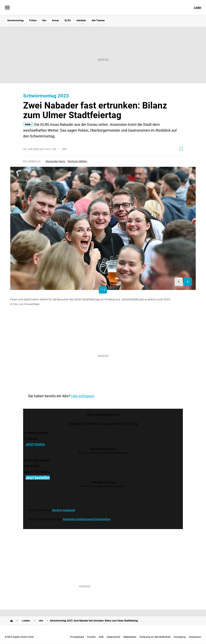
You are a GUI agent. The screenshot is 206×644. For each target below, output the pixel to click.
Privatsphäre (77, 637)
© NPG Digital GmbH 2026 (19, 637)
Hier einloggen (83, 396)
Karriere (91, 637)
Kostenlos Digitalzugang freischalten (87, 519)
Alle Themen (98, 20)
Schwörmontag (15, 20)
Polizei (33, 20)
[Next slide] (188, 282)
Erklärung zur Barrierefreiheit (155, 637)
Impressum (195, 637)
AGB (101, 637)
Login (198, 7)
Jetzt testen (35, 444)
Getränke (81, 20)
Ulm (44, 20)
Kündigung (180, 637)
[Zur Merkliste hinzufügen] (181, 149)
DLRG (68, 20)
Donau (55, 20)
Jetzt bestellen (38, 478)
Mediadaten (130, 637)
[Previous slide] (179, 282)
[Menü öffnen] (7, 8)
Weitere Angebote (64, 510)
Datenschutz (113, 637)
